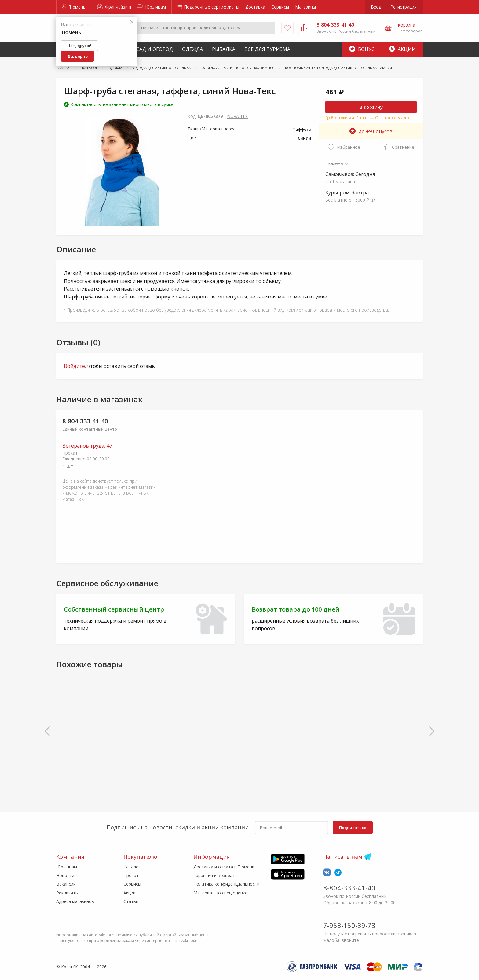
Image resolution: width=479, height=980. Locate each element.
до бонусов (371, 131)
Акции (402, 49)
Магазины (305, 7)
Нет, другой (79, 46)
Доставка (255, 7)
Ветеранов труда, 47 (87, 446)
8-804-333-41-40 (85, 421)
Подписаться (353, 828)
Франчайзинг (114, 7)
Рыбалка (224, 49)
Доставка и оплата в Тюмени (224, 867)
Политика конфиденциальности (227, 884)
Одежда (192, 49)
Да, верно (77, 56)
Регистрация (404, 7)
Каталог (132, 867)
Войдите (74, 366)
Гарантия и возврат (214, 875)
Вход (376, 7)
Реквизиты (67, 893)
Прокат (131, 875)
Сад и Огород (155, 49)
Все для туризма (267, 49)
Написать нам (343, 857)
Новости (65, 875)
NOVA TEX (237, 116)
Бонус (362, 49)
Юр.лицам (151, 7)
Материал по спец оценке (220, 893)
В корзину (371, 107)
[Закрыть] (132, 22)
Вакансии (66, 884)
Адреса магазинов (75, 901)
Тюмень (74, 7)
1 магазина (344, 182)
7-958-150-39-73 (349, 925)
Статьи (131, 901)
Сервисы (280, 7)
